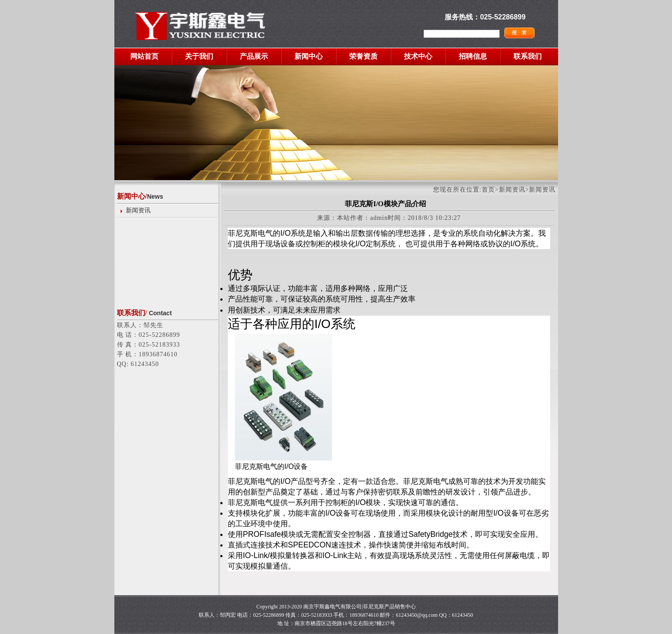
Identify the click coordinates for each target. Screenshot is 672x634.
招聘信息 (473, 56)
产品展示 (254, 56)
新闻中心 (309, 56)
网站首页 (144, 56)
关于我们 (199, 56)
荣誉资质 (363, 56)
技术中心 (418, 56)
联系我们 (528, 56)
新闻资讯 (138, 210)
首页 (488, 190)
